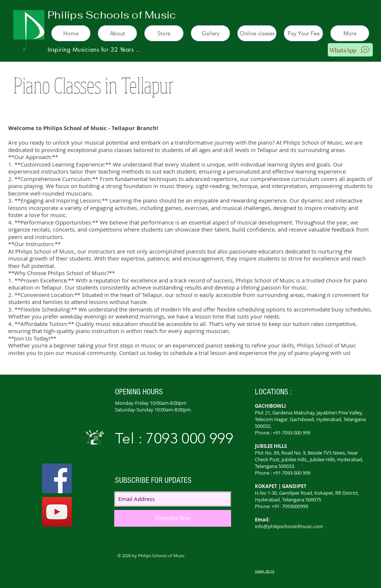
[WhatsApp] (350, 50)
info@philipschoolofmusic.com (289, 526)
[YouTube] (57, 512)
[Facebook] (57, 478)
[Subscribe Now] (173, 518)
